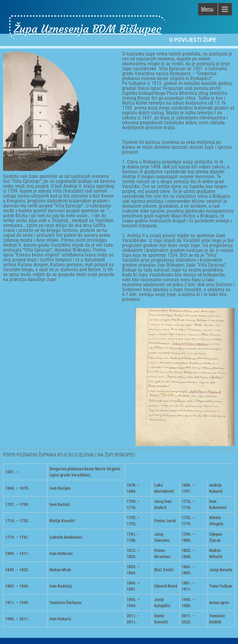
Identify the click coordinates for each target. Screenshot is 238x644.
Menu (207, 9)
